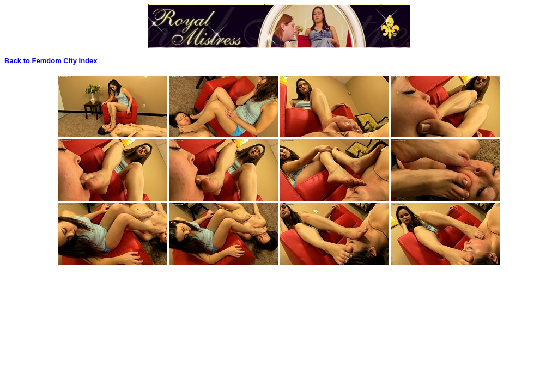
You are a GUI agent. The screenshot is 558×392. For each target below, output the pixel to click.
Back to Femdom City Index (51, 61)
